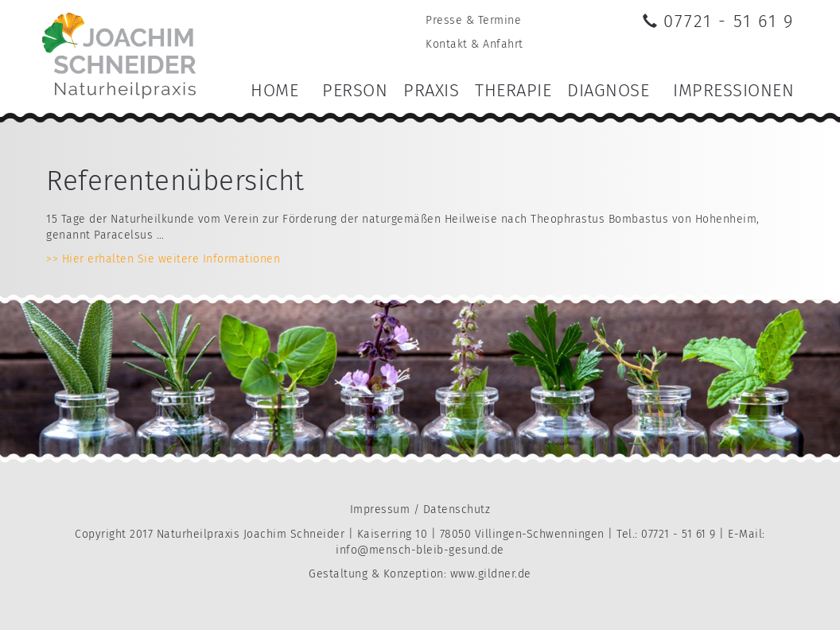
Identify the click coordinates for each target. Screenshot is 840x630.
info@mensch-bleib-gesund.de (420, 550)
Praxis (431, 90)
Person (355, 90)
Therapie (513, 90)
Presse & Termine (473, 20)
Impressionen (733, 90)
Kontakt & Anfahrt (474, 44)
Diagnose (608, 90)
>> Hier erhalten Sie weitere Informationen (163, 259)
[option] (420, 379)
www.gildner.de (491, 574)
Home (274, 90)
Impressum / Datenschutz (420, 509)
